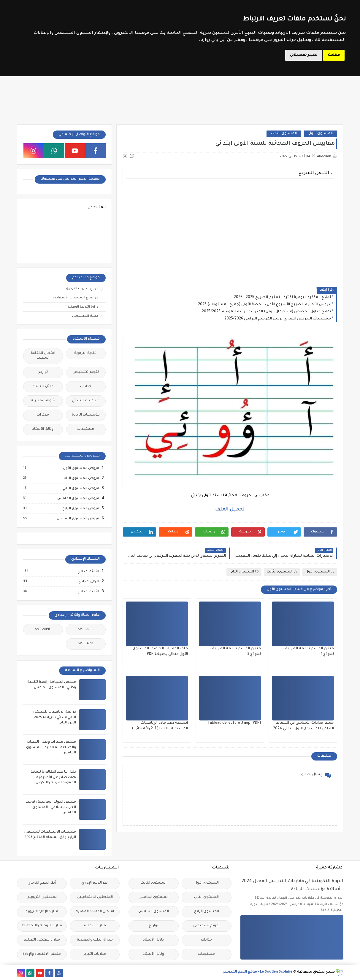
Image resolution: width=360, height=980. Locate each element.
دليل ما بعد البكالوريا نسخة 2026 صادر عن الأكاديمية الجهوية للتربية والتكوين (53, 778)
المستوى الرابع (207, 912)
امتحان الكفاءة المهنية (43, 356)
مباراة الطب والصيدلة (95, 940)
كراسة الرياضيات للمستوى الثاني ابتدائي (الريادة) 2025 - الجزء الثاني (54, 718)
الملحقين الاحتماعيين (95, 897)
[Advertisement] (230, 231)
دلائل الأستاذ (43, 387)
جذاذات (86, 387)
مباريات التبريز (95, 954)
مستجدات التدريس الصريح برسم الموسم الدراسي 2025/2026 (278, 319)
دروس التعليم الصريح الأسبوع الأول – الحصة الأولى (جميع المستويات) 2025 (264, 305)
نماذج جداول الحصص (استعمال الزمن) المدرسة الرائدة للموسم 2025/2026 (266, 312)
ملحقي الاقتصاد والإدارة (42, 954)
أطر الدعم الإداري (95, 883)
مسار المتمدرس (85, 316)
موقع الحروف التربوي (82, 289)
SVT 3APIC (86, 644)
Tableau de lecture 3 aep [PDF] (234, 723)
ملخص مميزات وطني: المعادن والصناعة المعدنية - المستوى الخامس (51, 748)
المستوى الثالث (284, 134)
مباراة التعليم (95, 926)
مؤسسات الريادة (86, 415)
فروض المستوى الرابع (80, 509)
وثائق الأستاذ (43, 429)
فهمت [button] (334, 55)
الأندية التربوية (86, 353)
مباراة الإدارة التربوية (42, 912)
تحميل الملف (230, 510)
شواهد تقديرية (43, 401)
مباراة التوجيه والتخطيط (42, 926)
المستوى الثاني (244, 572)
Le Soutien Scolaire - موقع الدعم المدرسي (257, 972)
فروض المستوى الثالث (80, 478)
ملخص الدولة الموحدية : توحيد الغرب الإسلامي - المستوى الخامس (51, 808)
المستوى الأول (321, 134)
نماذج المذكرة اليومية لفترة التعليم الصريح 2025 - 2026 (282, 297)
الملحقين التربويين (42, 897)
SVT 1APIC (86, 630)
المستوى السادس (154, 912)
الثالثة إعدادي (88, 572)
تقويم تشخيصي (86, 372)
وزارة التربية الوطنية (83, 307)
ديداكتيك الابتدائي (86, 401)
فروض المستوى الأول (81, 468)
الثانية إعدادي (88, 592)
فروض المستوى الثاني (81, 489)
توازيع (43, 372)
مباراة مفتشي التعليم (42, 940)
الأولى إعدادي (88, 582)
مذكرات (43, 415)
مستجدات (86, 429)
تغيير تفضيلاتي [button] (304, 55)
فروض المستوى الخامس (78, 499)
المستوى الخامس (154, 897)
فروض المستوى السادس (78, 519)
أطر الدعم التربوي (42, 883)
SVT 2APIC (43, 630)
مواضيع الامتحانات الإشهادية (76, 298)
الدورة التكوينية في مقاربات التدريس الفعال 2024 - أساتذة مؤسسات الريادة (292, 886)
